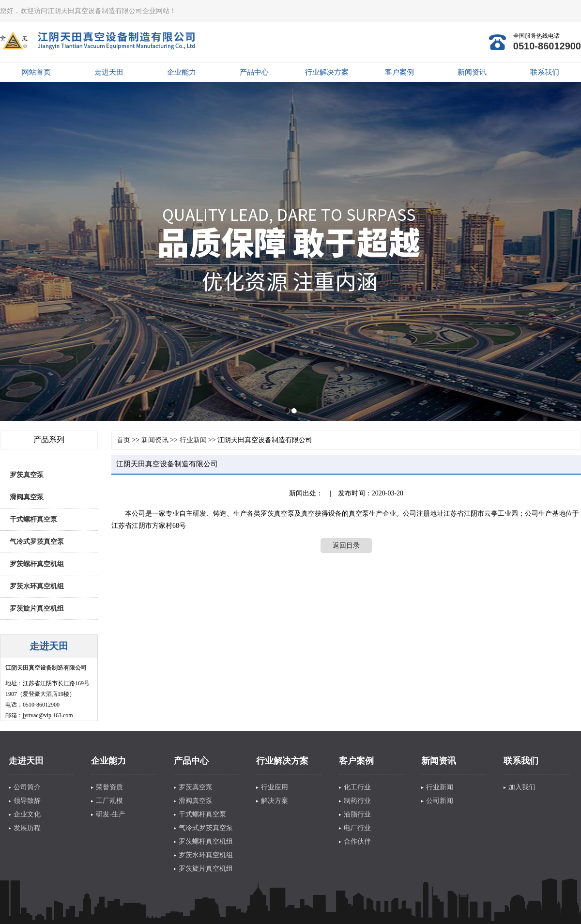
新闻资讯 (472, 72)
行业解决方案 (327, 72)
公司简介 (27, 787)
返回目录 (346, 546)
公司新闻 (440, 801)
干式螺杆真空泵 (33, 519)
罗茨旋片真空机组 (37, 608)
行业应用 (275, 787)
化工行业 (357, 787)
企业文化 (27, 814)
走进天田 (109, 72)
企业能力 (182, 72)
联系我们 (545, 72)
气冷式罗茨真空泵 (37, 542)
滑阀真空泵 (27, 497)
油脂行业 (357, 814)
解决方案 (275, 801)
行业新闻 (193, 440)
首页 (123, 440)
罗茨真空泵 (27, 475)
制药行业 (357, 801)
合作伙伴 (357, 841)
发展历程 (27, 828)
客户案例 (399, 72)
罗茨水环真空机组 (37, 586)
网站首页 (36, 72)
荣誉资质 (109, 787)
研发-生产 (111, 814)
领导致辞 (27, 801)
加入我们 (522, 787)
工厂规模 (109, 801)
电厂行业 (357, 828)
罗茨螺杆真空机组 (37, 564)
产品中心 (254, 72)
